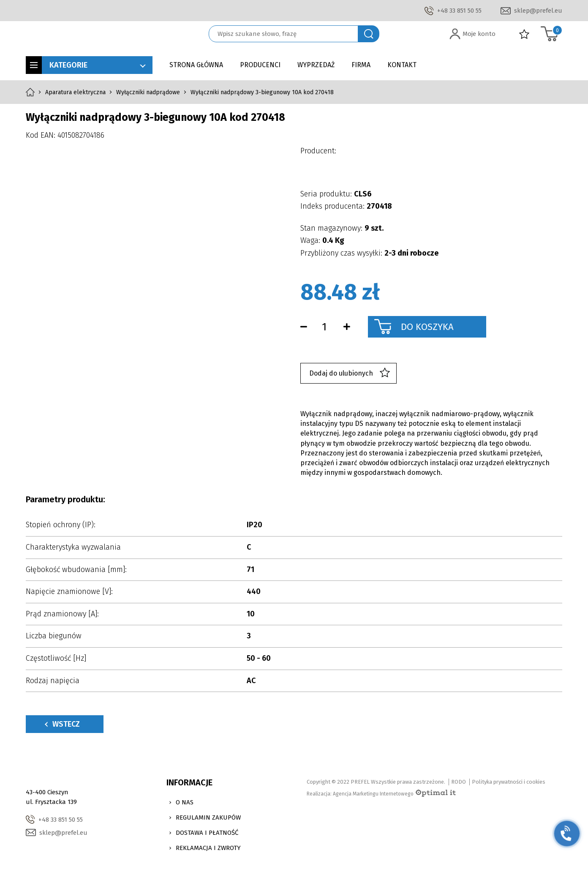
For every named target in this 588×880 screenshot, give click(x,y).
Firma (361, 65)
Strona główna (196, 65)
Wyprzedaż (316, 65)
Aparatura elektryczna (75, 92)
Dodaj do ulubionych (350, 373)
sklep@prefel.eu (538, 11)
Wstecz (62, 724)
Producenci (260, 65)
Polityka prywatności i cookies (509, 782)
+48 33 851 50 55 (459, 11)
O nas (185, 802)
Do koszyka (427, 327)
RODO (459, 782)
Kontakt (402, 65)
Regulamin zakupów (208, 817)
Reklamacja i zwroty (208, 848)
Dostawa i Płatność (207, 833)
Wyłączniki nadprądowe (148, 92)
